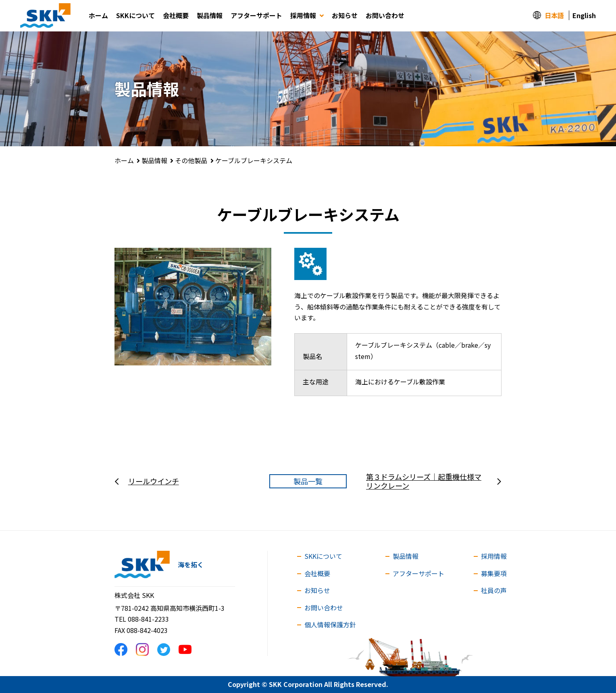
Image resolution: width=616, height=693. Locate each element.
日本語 (554, 15)
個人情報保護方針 (330, 625)
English (584, 15)
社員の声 (494, 590)
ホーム (98, 15)
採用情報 (307, 15)
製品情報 (210, 15)
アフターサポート (256, 15)
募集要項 (494, 573)
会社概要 (176, 15)
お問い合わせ (385, 15)
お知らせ (345, 15)
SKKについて (135, 15)
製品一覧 (308, 481)
